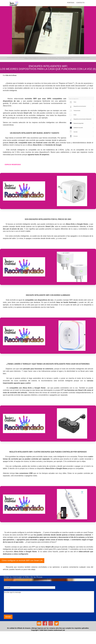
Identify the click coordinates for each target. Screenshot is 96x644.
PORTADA (71, 3)
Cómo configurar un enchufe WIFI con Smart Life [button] (22, 560)
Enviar (8, 617)
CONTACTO (80, 3)
